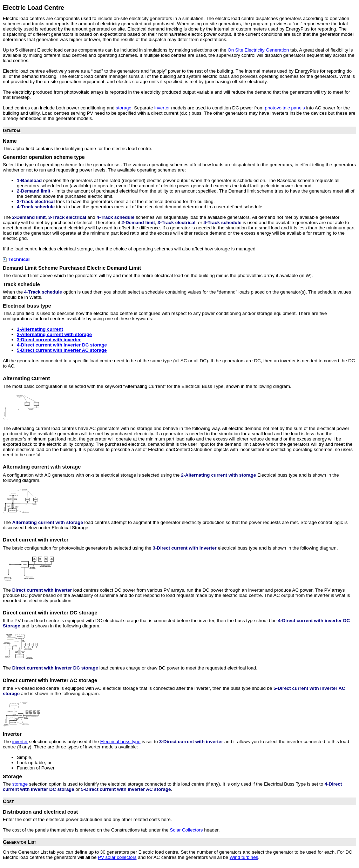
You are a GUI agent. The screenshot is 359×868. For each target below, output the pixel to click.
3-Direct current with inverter (49, 340)
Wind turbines (244, 857)
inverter (162, 108)
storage (123, 108)
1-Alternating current (40, 329)
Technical (16, 259)
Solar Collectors (186, 830)
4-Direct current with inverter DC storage (62, 345)
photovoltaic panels (285, 108)
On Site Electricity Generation (258, 50)
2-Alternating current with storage (54, 334)
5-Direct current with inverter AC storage (62, 350)
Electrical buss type (120, 742)
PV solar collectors (117, 857)
